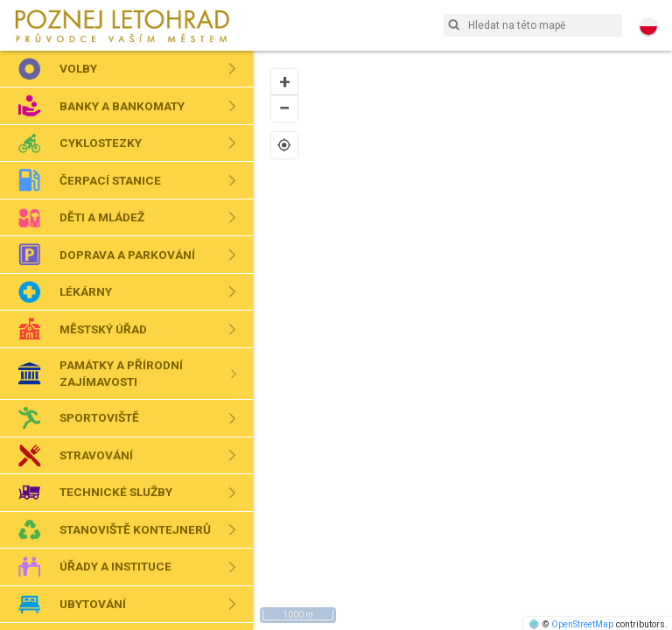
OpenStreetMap (582, 624)
